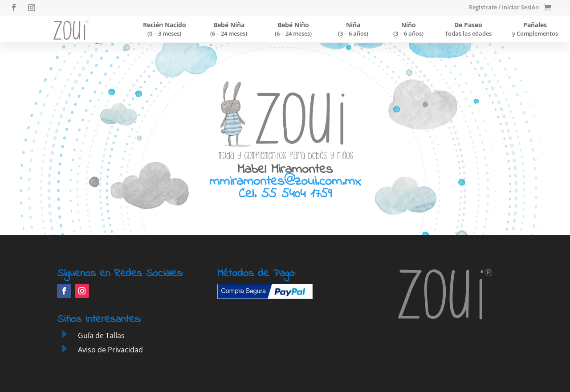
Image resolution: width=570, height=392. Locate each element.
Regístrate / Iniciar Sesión (504, 8)
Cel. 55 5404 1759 (285, 194)
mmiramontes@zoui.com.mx (285, 182)
